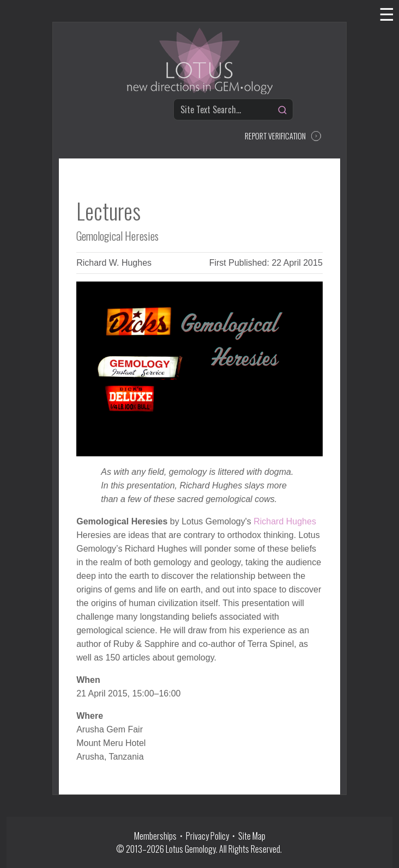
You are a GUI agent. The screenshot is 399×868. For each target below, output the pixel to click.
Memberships (157, 836)
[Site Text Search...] (233, 109)
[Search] (282, 110)
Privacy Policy (207, 836)
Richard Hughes (285, 521)
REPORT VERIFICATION (275, 136)
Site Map (252, 836)
